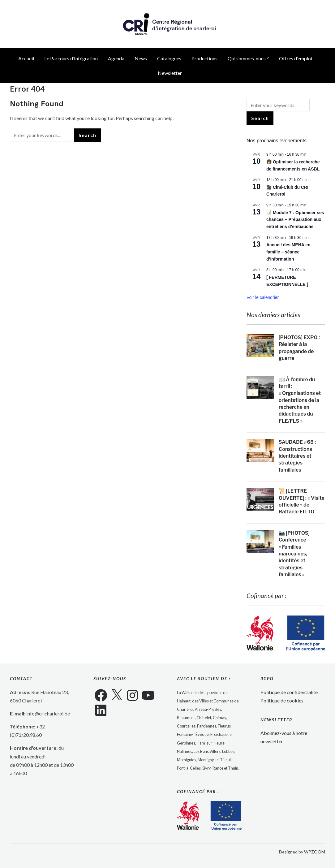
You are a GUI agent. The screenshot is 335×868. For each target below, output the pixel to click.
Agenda (116, 58)
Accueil (26, 58)
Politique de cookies (282, 700)
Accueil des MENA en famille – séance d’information (288, 252)
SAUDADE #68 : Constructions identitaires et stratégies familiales (297, 456)
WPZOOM (315, 852)
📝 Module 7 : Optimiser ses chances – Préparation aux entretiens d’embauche (295, 220)
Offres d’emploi (296, 58)
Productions (204, 58)
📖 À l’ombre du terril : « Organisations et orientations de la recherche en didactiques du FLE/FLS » (300, 400)
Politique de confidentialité (289, 692)
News (141, 58)
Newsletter (170, 73)
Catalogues (169, 58)
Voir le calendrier (263, 297)
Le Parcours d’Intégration (71, 58)
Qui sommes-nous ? (248, 58)
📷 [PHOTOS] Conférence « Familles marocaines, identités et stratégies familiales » (294, 554)
